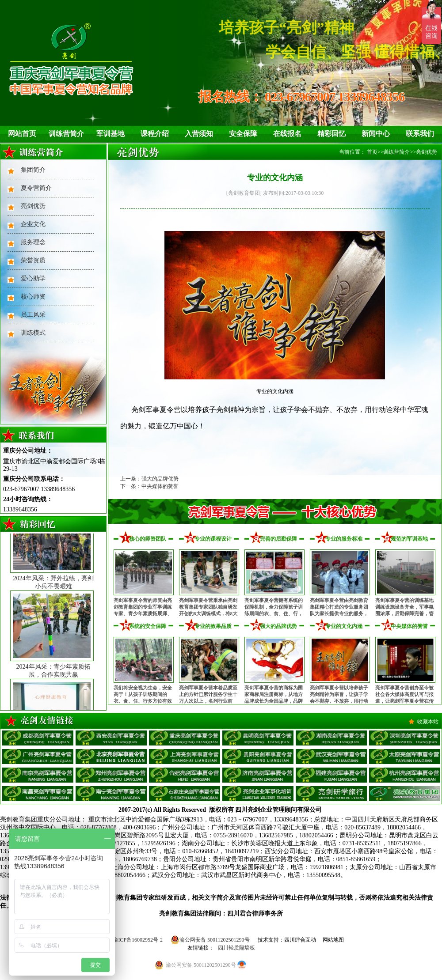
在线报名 (287, 134)
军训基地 (110, 134)
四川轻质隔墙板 (236, 948)
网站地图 (333, 940)
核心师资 (33, 297)
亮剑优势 (33, 206)
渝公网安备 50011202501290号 (210, 940)
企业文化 (33, 224)
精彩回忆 (331, 134)
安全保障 (243, 134)
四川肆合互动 (300, 940)
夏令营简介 (36, 188)
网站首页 (22, 134)
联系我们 (420, 134)
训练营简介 (66, 134)
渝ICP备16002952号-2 (138, 940)
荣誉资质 (33, 260)
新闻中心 (376, 134)
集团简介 (33, 170)
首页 (372, 152)
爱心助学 (33, 278)
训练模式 (33, 333)
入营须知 (199, 134)
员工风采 (33, 315)
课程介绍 (155, 134)
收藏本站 (428, 722)
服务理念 (33, 242)
